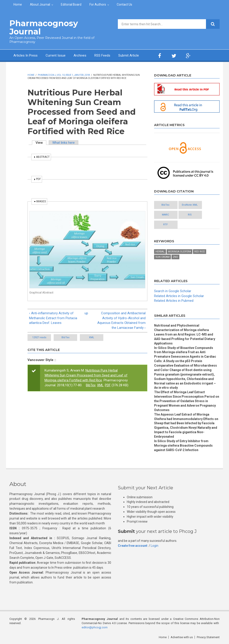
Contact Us (124, 4)
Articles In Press (25, 55)
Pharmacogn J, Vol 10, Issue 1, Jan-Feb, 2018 (64, 75)
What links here (64, 143)
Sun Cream (162, 257)
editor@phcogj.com (95, 627)
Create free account (133, 546)
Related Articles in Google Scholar (179, 296)
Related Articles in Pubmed (174, 301)
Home (18, 4)
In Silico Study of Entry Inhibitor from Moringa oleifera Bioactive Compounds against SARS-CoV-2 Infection (183, 446)
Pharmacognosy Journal (44, 27)
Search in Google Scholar (173, 291)
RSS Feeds (102, 55)
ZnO (175, 257)
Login (155, 546)
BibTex (65, 337)
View (41, 143)
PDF (108, 385)
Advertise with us (182, 637)
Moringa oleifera (179, 252)
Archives (80, 55)
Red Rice (200, 252)
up (86, 313)
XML (92, 337)
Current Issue (56, 55)
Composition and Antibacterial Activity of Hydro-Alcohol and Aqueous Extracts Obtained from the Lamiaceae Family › (121, 321)
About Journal (40, 4)
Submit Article (129, 55)
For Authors (98, 4)
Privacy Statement (208, 637)
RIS (190, 215)
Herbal (160, 252)
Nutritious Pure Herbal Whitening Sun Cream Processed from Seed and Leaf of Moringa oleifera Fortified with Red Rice (86, 375)
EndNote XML (190, 205)
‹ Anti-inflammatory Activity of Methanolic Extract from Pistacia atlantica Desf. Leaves (53, 318)
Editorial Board (71, 4)
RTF (165, 225)
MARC (165, 215)
